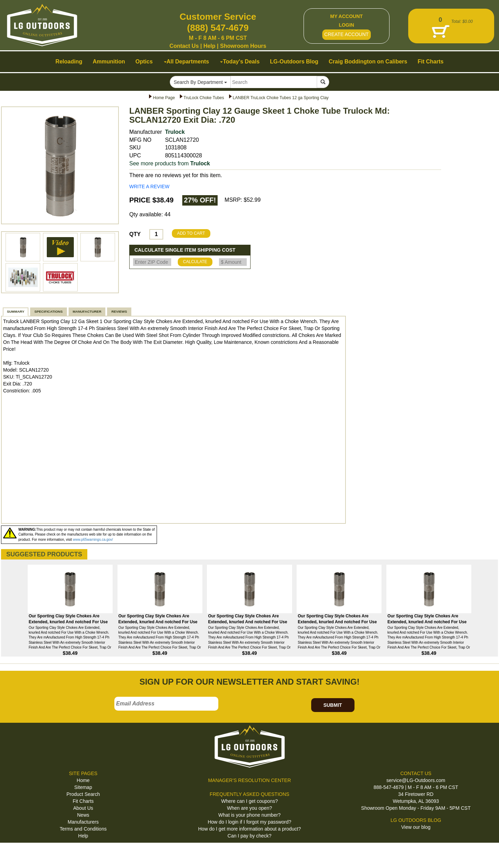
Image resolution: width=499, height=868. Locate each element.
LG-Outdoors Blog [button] (294, 62)
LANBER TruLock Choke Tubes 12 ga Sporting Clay (281, 98)
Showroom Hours (243, 46)
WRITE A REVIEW (149, 186)
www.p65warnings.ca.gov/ (93, 540)
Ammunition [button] (109, 62)
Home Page (164, 98)
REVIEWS (119, 311)
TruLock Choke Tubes (204, 98)
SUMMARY (16, 311)
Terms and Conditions (83, 829)
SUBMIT (333, 705)
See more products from (170, 163)
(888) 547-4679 (218, 28)
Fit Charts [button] (431, 62)
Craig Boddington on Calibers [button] (368, 62)
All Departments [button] (187, 62)
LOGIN (347, 25)
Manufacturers (83, 822)
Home (83, 780)
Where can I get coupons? (249, 801)
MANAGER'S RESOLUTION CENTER (249, 780)
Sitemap (83, 787)
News (83, 815)
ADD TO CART (191, 233)
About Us (83, 808)
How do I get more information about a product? (250, 829)
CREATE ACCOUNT (347, 34)
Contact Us (184, 46)
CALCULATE (195, 262)
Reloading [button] (69, 62)
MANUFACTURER (87, 311)
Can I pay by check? (250, 836)
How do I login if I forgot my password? (249, 822)
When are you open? (249, 808)
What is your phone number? (249, 815)
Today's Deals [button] (240, 62)
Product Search (83, 794)
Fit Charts (83, 801)
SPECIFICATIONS (48, 311)
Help (209, 46)
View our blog (416, 827)
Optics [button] (144, 62)
